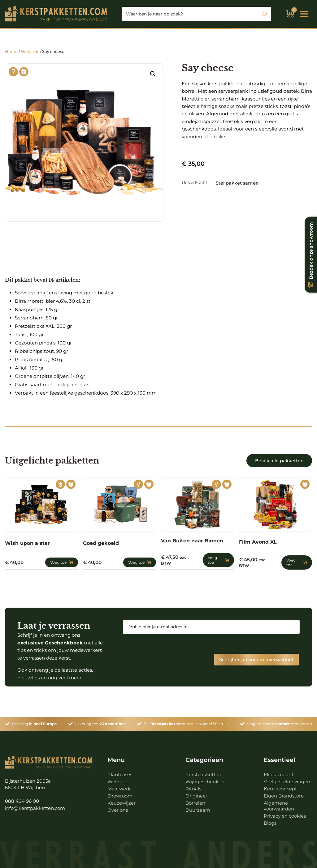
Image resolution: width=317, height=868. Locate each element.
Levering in (34, 722)
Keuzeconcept (281, 786)
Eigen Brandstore (284, 793)
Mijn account (279, 772)
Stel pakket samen (238, 183)
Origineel (196, 793)
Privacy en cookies (285, 813)
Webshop (119, 779)
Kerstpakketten (203, 772)
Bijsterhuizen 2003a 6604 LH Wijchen (28, 782)
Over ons (118, 808)
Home (11, 51)
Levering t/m (100, 722)
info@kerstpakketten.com (35, 806)
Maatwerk (119, 786)
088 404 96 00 (22, 799)
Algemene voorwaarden (279, 803)
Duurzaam (198, 808)
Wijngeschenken (205, 779)
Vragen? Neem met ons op (280, 722)
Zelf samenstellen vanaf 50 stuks (186, 722)
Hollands (30, 51)
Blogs (270, 821)
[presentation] (170, 651)
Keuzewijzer (122, 800)
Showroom (120, 793)
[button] (153, 74)
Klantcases (120, 772)
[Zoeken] (264, 14)
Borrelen (196, 800)
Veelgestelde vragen (287, 779)
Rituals (193, 786)
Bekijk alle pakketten (278, 461)
